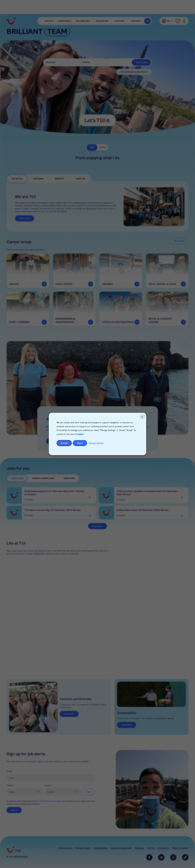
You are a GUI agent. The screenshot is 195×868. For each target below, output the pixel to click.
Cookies (80, 434)
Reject (80, 443)
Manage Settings (96, 443)
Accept (64, 443)
